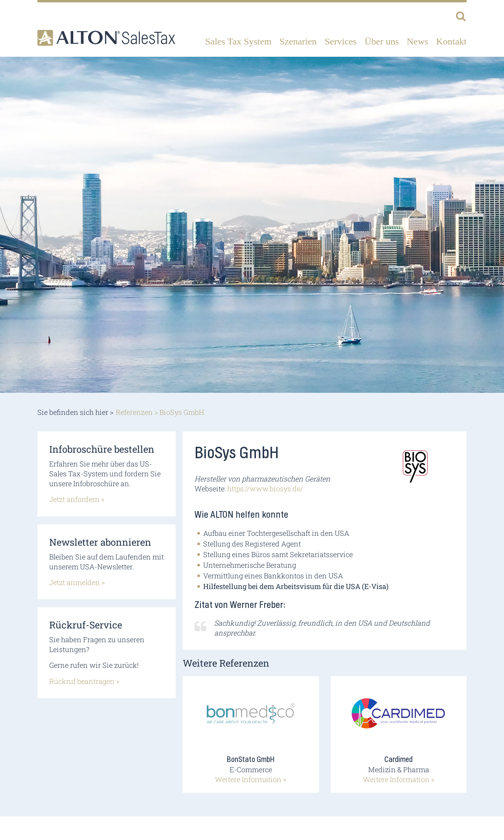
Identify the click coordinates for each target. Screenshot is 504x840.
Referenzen (134, 412)
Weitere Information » (251, 779)
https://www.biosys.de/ (265, 489)
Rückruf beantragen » (84, 681)
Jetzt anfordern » (77, 499)
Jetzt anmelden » (77, 582)
